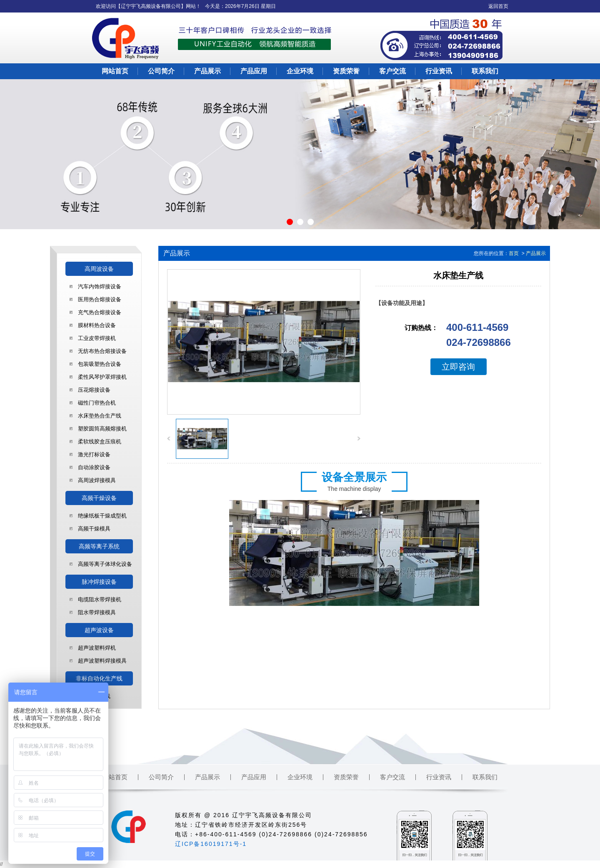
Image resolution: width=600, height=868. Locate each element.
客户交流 (392, 71)
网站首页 (115, 71)
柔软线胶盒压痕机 (100, 442)
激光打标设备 (94, 454)
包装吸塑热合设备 (100, 364)
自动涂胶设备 (94, 467)
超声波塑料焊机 (97, 648)
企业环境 (300, 71)
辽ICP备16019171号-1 (211, 844)
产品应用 (254, 71)
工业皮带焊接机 (97, 338)
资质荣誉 (346, 71)
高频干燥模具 (94, 529)
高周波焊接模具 (97, 480)
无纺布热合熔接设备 (102, 351)
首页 (514, 253)
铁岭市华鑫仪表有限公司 (283, 844)
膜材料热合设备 (97, 325)
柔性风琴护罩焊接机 (102, 377)
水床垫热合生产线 (100, 416)
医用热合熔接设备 (100, 299)
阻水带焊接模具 (97, 612)
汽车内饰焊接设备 (100, 286)
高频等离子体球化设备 (105, 564)
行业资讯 (439, 71)
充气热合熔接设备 (100, 312)
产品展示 (207, 71)
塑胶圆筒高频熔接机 (102, 429)
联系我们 (485, 71)
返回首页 (498, 6)
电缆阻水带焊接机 (100, 599)
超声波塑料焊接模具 (102, 661)
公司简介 (161, 71)
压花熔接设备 (94, 390)
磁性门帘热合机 (97, 403)
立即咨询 (458, 367)
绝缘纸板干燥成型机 (102, 516)
